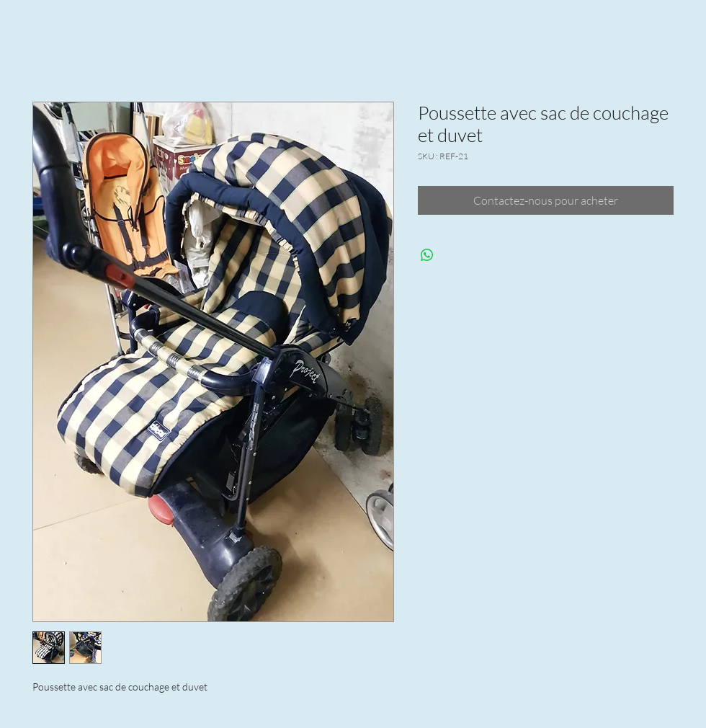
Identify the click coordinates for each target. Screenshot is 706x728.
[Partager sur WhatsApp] (427, 255)
